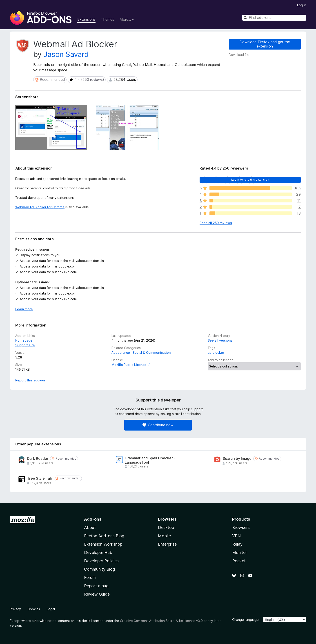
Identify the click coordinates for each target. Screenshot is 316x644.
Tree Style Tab (40, 478)
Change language (245, 620)
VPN (236, 536)
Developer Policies (101, 561)
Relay (237, 544)
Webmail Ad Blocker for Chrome (40, 207)
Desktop (166, 527)
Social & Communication (152, 353)
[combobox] (274, 18)
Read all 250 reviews (216, 223)
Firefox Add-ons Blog (104, 536)
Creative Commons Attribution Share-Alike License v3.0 (161, 621)
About (90, 527)
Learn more (24, 309)
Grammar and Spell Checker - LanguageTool (150, 460)
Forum (90, 577)
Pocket (239, 561)
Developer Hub (98, 552)
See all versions (220, 340)
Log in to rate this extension (250, 180)
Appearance (121, 353)
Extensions (86, 19)
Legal (51, 609)
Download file (239, 55)
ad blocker (216, 353)
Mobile (164, 536)
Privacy (15, 609)
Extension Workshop (103, 544)
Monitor (240, 552)
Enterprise (167, 544)
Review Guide (97, 594)
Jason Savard (66, 54)
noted (52, 621)
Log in (302, 5)
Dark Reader (38, 459)
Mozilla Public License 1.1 (131, 365)
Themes (108, 19)
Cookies (34, 609)
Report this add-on (30, 380)
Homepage (24, 340)
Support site (25, 345)
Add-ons (93, 519)
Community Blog (100, 569)
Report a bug (96, 586)
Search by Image (237, 459)
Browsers (241, 527)
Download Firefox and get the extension (265, 44)
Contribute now (158, 425)
